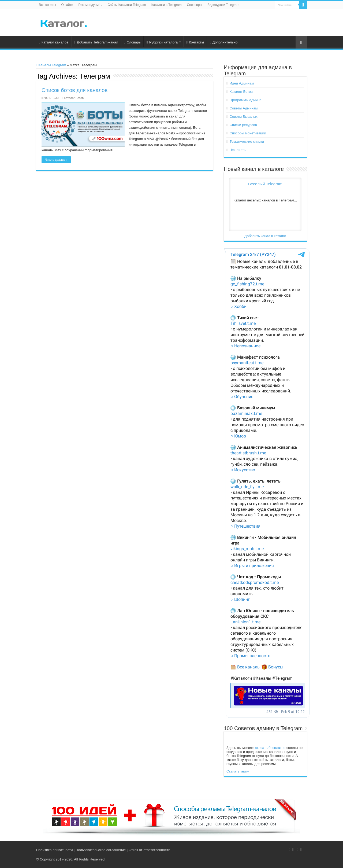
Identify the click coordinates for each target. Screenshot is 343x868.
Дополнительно (224, 42)
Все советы (47, 5)
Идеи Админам (242, 83)
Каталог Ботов (74, 98)
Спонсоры (195, 5)
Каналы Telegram (51, 65)
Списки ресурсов (243, 125)
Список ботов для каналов (74, 90)
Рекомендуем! (89, 5)
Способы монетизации (248, 133)
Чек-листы (238, 150)
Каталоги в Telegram (167, 5)
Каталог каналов (54, 42)
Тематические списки (247, 141)
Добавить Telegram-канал (96, 42)
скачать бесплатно (270, 748)
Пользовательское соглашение (101, 850)
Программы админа (246, 100)
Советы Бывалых (244, 117)
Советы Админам (244, 108)
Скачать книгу (238, 771)
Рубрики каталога (162, 42)
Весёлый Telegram (265, 184)
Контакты (195, 42)
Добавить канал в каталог (265, 236)
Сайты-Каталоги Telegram (127, 5)
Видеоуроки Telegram (223, 5)
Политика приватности (54, 850)
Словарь (132, 42)
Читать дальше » (56, 160)
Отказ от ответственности (149, 850)
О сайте (67, 5)
